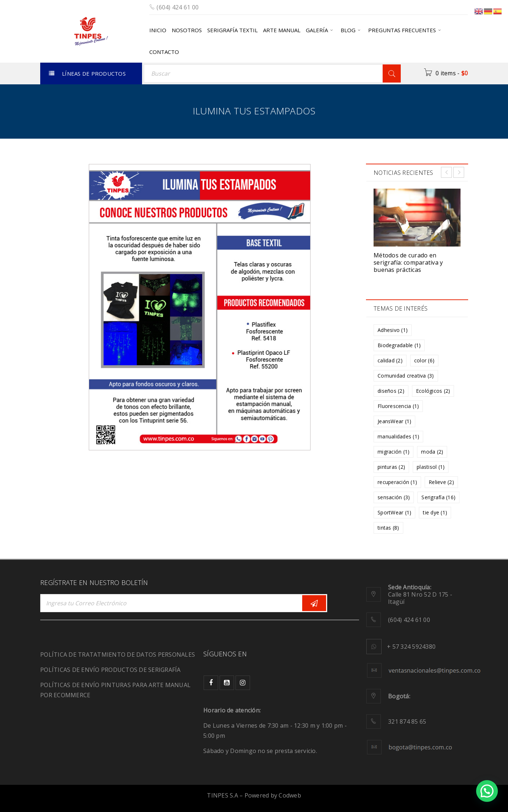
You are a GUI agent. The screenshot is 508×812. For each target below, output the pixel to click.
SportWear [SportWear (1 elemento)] (394, 512)
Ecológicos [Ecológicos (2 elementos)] (433, 391)
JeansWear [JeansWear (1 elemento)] (394, 421)
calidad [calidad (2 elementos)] (390, 360)
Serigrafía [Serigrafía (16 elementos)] (438, 497)
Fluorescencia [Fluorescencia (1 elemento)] (398, 406)
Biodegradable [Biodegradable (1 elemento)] (399, 345)
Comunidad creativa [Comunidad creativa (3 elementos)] (406, 376)
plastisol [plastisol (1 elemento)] (431, 467)
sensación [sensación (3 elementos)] (394, 497)
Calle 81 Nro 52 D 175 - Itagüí (420, 594)
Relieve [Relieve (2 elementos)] (441, 482)
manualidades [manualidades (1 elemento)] (398, 436)
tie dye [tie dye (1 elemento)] (435, 512)
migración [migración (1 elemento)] (394, 452)
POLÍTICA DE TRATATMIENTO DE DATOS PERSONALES (118, 655)
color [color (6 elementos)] (424, 360)
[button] (487, 791)
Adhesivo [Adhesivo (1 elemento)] (393, 330)
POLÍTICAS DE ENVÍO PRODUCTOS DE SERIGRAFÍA (111, 670)
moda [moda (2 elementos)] (432, 452)
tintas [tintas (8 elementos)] (388, 528)
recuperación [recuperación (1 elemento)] (397, 482)
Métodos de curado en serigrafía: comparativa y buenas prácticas (408, 262)
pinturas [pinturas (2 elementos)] (391, 467)
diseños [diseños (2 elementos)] (391, 391)
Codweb (290, 795)
